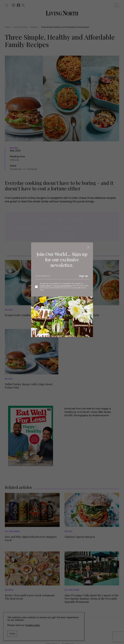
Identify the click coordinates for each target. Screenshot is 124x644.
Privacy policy (45, 286)
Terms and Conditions (63, 286)
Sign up (84, 276)
